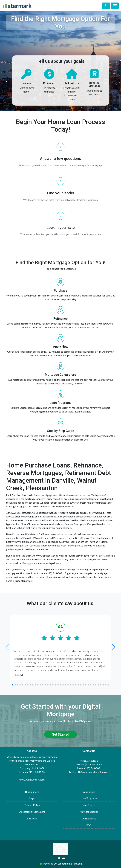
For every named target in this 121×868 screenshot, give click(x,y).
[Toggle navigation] (115, 6)
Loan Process (89, 805)
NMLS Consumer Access (32, 779)
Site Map (32, 818)
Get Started (60, 734)
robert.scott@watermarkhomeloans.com (89, 772)
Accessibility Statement (32, 812)
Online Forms (89, 818)
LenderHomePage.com (70, 864)
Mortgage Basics (89, 812)
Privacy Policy (32, 805)
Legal (32, 798)
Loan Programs (89, 798)
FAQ (89, 825)
